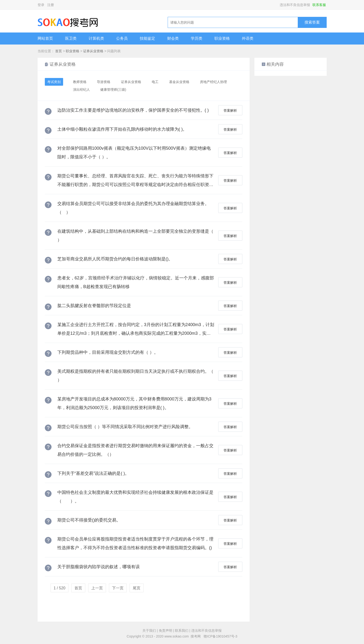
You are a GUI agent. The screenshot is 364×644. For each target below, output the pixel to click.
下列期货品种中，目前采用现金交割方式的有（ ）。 (108, 352)
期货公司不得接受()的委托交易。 (89, 520)
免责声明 (165, 631)
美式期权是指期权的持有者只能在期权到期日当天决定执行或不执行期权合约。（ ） (135, 376)
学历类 (197, 38)
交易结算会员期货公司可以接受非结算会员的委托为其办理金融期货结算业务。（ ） (133, 208)
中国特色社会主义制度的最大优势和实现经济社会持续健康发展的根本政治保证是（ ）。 (135, 497)
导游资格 (104, 82)
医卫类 (71, 38)
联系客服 (319, 5)
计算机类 (96, 38)
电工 (155, 82)
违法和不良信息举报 (295, 5)
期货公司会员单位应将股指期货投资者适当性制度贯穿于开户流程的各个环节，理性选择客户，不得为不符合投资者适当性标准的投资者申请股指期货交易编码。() (135, 543)
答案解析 (230, 110)
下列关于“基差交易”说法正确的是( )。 (93, 473)
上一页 (97, 588)
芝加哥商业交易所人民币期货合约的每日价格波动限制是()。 (115, 259)
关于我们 (149, 631)
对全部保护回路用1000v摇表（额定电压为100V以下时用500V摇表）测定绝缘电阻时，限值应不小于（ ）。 (134, 153)
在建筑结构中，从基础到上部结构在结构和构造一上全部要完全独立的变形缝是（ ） (135, 236)
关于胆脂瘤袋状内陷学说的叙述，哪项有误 (99, 567)
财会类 (173, 38)
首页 (59, 51)
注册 (51, 5)
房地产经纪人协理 (213, 82)
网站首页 (45, 38)
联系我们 (182, 631)
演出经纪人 (81, 90)
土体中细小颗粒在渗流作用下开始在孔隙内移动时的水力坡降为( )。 (122, 129)
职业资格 (222, 38)
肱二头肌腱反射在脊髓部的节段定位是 (94, 306)
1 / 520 (60, 588)
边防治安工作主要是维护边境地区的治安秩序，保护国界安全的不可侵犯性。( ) (133, 110)
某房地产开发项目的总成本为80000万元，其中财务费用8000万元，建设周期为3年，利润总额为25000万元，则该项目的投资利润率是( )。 (134, 403)
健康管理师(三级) (113, 90)
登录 (41, 5)
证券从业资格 (93, 51)
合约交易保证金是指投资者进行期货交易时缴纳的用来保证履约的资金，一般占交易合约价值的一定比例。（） (135, 450)
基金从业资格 (179, 82)
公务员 (122, 38)
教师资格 (80, 82)
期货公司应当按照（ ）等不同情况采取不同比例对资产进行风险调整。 (125, 427)
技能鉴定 (147, 38)
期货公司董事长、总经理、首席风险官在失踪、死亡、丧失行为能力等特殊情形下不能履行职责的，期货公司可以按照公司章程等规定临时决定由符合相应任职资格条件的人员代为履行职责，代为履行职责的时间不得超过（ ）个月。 (135, 181)
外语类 (248, 38)
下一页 (118, 588)
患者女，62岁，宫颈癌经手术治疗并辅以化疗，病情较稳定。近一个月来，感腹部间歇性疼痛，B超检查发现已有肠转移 (136, 282)
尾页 (137, 588)
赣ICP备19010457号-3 (220, 636)
